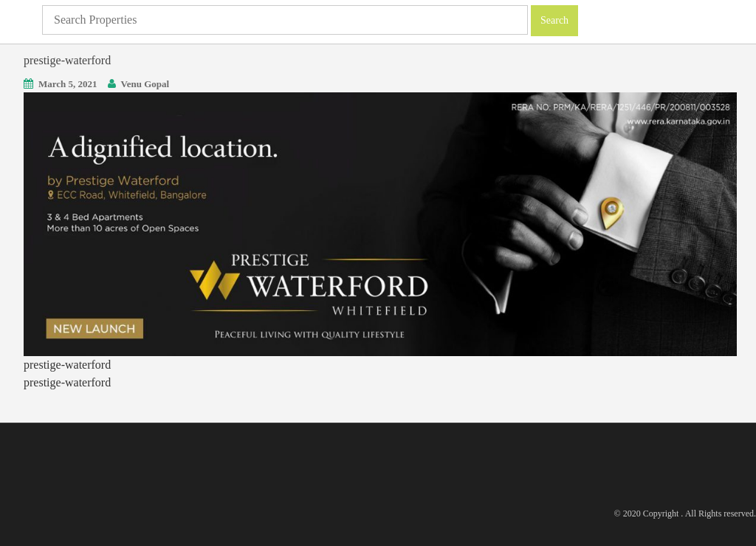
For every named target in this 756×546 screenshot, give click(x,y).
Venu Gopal (145, 84)
